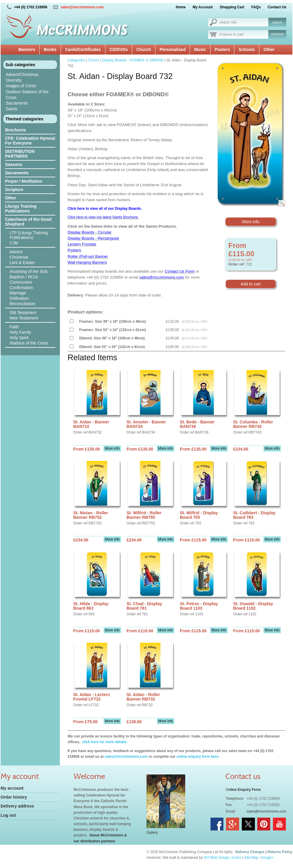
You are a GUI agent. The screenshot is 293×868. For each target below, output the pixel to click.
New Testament (24, 318)
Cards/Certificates (83, 49)
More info (251, 222)
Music (200, 49)
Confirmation (21, 288)
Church (144, 49)
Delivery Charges (250, 852)
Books (50, 49)
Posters (222, 49)
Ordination (19, 298)
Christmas (19, 257)
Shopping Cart (232, 7)
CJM (14, 243)
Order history (14, 797)
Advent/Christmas (22, 74)
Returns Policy (280, 852)
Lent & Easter (22, 263)
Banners (27, 49)
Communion (21, 282)
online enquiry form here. (198, 757)
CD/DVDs (119, 49)
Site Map (251, 858)
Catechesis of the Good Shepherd (28, 222)
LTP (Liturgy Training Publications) (29, 235)
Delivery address (17, 806)
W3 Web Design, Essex (222, 858)
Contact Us (277, 7)
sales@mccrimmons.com (82, 7)
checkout (277, 34)
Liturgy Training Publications (21, 209)
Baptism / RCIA (24, 277)
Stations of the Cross (29, 343)
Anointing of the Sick (29, 271)
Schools (247, 49)
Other (269, 49)
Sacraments (17, 103)
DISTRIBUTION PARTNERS (20, 154)
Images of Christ (21, 86)
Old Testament (23, 313)
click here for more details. (104, 742)
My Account (203, 7)
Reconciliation (22, 304)
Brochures (15, 130)
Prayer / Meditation (24, 181)
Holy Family (20, 332)
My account (12, 788)
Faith (14, 327)
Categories (76, 60)
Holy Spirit (19, 338)
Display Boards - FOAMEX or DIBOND (133, 60)
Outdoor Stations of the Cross (27, 95)
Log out (8, 815)
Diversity (14, 80)
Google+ (267, 858)
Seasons (14, 164)
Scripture (14, 190)
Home (181, 7)
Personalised (173, 49)
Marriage (18, 293)
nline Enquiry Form (244, 790)
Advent (16, 252)
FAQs (256, 7)
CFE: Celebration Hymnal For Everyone (30, 141)
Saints (11, 109)
